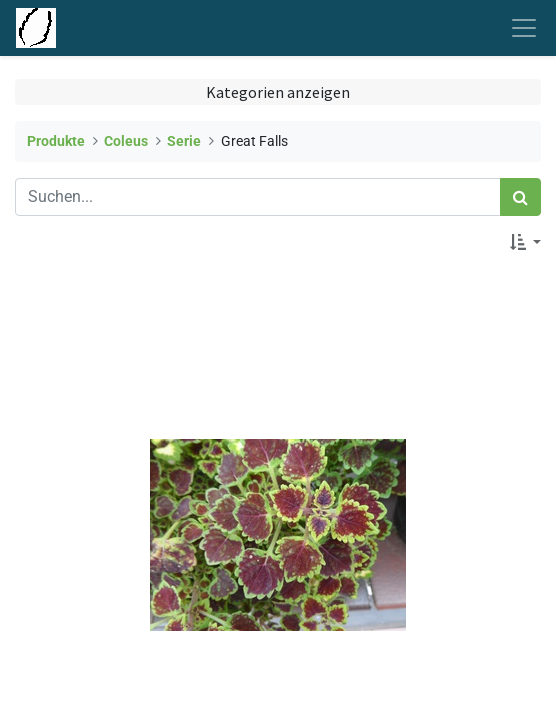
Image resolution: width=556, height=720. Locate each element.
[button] (525, 242)
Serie (184, 141)
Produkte (56, 141)
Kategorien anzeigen (278, 92)
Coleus (126, 141)
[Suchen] (520, 197)
